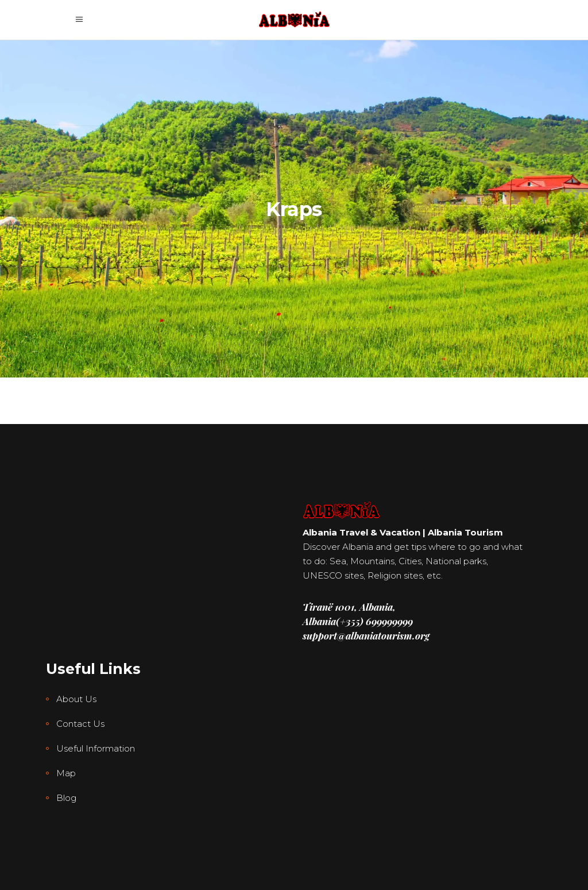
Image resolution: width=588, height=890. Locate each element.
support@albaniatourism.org (366, 635)
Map (66, 773)
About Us (76, 699)
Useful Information (96, 748)
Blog (66, 798)
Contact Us (80, 724)
